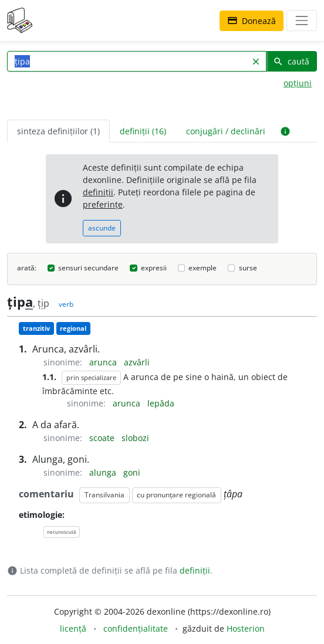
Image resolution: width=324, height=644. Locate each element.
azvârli (137, 362)
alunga (104, 472)
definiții (98, 192)
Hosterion (246, 628)
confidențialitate (136, 628)
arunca (104, 362)
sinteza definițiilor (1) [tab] (58, 131)
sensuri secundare (88, 268)
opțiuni (298, 83)
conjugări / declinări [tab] (226, 131)
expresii (154, 268)
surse (248, 268)
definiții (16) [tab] (143, 131)
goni (132, 472)
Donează (252, 21)
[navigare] (302, 21)
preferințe (103, 204)
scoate (103, 438)
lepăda (161, 403)
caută (291, 61)
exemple (203, 268)
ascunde (102, 228)
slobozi (135, 438)
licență (73, 628)
